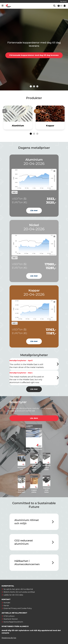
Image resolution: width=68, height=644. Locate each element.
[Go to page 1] (31, 134)
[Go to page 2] (34, 134)
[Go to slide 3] (37, 86)
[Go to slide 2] (34, 86)
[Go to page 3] (37, 134)
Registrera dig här (9, 638)
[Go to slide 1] (31, 86)
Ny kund (63, 1)
